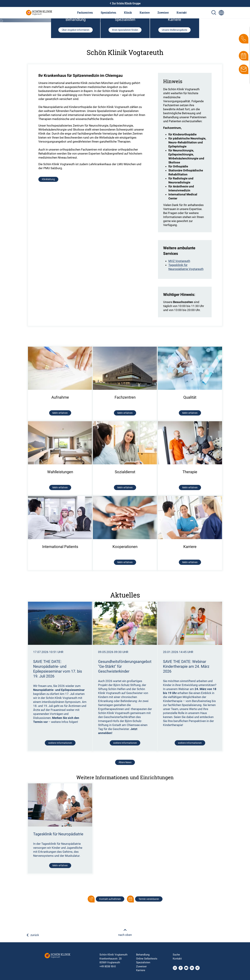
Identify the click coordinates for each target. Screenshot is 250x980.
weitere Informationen (60, 853)
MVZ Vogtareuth (179, 371)
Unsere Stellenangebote (174, 140)
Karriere (145, 13)
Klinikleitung (48, 290)
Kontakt (182, 13)
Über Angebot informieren (76, 140)
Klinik (128, 13)
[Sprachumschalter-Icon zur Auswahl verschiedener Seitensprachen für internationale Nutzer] (221, 13)
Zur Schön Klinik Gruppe (125, 3)
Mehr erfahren (60, 976)
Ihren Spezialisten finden (125, 140)
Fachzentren (85, 13)
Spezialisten (108, 13)
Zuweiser (163, 13)
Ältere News (125, 873)
